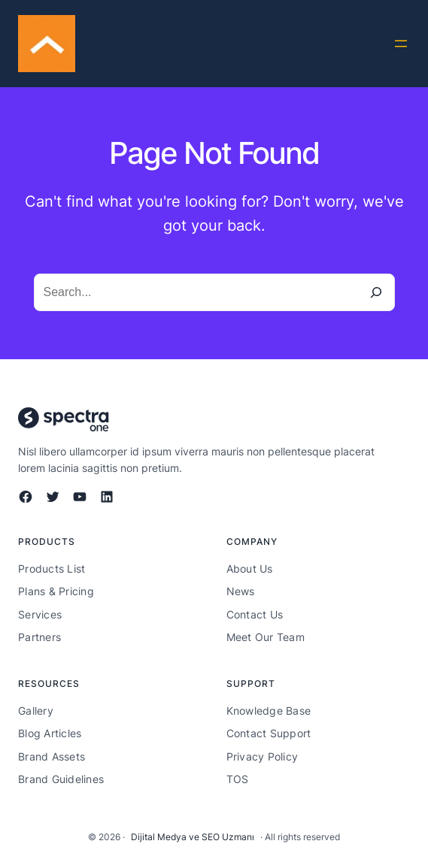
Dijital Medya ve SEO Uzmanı (193, 837)
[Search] (376, 292)
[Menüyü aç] (401, 44)
